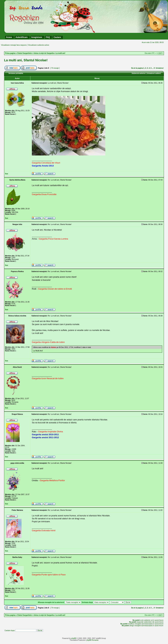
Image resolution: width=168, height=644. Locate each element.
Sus (7, 174)
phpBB (74, 638)
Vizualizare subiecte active (38, 45)
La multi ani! (60, 53)
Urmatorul (160, 68)
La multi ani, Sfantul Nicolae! (26, 60)
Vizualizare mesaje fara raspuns (14, 45)
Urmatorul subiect (154, 73)
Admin (54, 347)
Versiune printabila (16, 73)
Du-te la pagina (137, 68)
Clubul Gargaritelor (25, 53)
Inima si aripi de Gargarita (44, 53)
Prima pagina (10, 53)
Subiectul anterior (139, 73)
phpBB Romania (92, 640)
